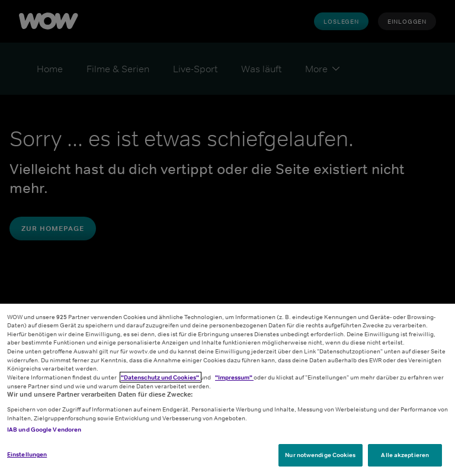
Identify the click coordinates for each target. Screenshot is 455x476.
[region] (227, 390)
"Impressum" (234, 377)
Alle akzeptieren (405, 455)
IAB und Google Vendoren (44, 429)
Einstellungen (27, 454)
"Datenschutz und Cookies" (161, 377)
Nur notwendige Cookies (320, 455)
